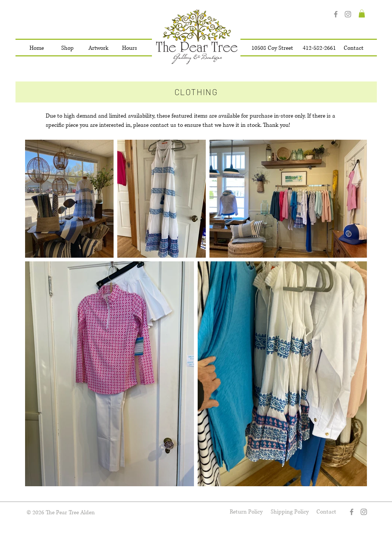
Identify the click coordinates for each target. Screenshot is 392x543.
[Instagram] (348, 14)
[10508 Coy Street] (272, 48)
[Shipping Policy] (290, 512)
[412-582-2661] (319, 48)
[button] (67, 48)
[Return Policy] (246, 512)
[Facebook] (336, 14)
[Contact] (354, 48)
